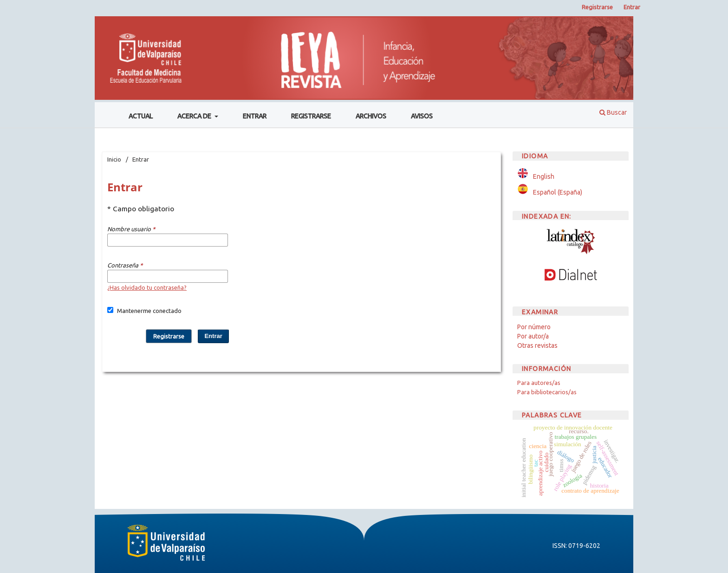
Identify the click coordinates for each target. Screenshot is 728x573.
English (544, 176)
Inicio (114, 159)
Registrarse (311, 116)
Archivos (371, 116)
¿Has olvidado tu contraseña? (147, 287)
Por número (534, 327)
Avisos (422, 116)
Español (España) (558, 192)
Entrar (255, 116)
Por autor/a (533, 336)
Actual (141, 116)
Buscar (613, 112)
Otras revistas (537, 345)
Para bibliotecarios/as (547, 392)
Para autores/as (539, 383)
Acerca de (195, 116)
